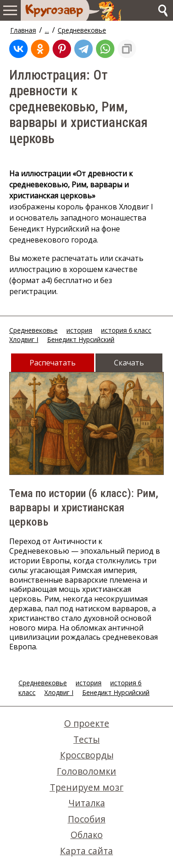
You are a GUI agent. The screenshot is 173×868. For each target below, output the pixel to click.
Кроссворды (87, 755)
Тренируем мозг (87, 787)
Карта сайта (86, 851)
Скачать (129, 363)
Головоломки (86, 771)
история (79, 330)
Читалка (87, 803)
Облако (87, 835)
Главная (23, 30)
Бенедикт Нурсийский (81, 339)
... (47, 30)
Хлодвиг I (24, 339)
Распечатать (53, 363)
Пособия (87, 819)
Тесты (86, 739)
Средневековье (82, 30)
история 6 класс (126, 330)
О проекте (87, 723)
